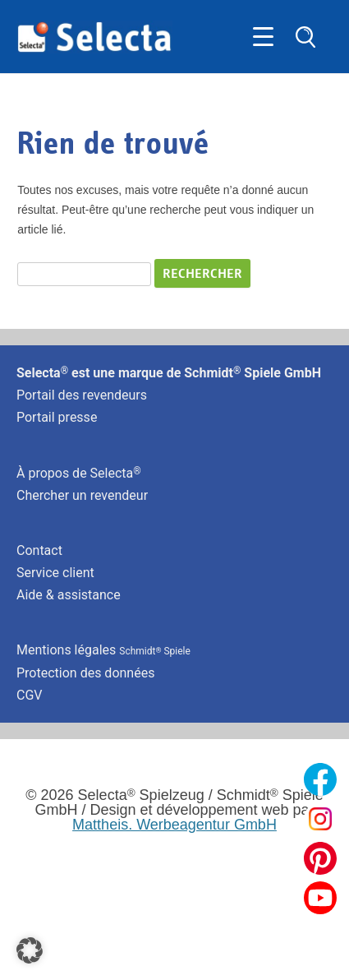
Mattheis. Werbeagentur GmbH (174, 825)
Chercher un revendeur (82, 495)
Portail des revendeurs (82, 395)
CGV (30, 695)
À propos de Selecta (79, 473)
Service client (55, 573)
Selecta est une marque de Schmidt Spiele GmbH (169, 373)
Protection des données (85, 673)
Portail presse (57, 417)
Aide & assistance (69, 595)
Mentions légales (103, 650)
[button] (30, 950)
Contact (39, 550)
